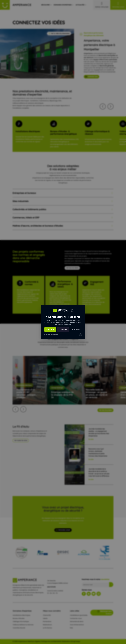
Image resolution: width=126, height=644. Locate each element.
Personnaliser (76, 329)
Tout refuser (63, 329)
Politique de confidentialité (51, 335)
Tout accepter (50, 329)
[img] (81, 335)
